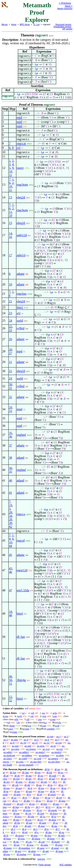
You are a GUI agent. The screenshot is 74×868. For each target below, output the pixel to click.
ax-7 (57, 740)
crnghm (51, 729)
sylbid (20, 328)
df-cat (29, 842)
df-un (39, 785)
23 (10, 313)
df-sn (53, 788)
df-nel (52, 779)
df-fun (16, 807)
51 (10, 684)
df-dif (27, 785)
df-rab (44, 782)
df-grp (18, 851)
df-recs (18, 817)
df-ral (64, 779)
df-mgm (7, 848)
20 (10, 350)
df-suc (56, 804)
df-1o (43, 817)
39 (10, 523)
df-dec (49, 832)
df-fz (6, 835)
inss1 (20, 307)
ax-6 (47, 740)
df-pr (64, 788)
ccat (44, 726)
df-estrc (59, 845)
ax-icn (60, 749)
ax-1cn (46, 749)
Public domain (44, 865)
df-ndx (61, 835)
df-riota (27, 810)
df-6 (47, 829)
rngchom (22, 185)
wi (23, 713)
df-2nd (41, 813)
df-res (50, 801)
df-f (38, 807)
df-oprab (53, 810)
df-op (17, 791)
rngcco (21, 514)
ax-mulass (44, 755)
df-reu (32, 782)
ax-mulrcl (57, 752)
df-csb (15, 785)
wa (43, 713)
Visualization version (62, 27)
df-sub (28, 826)
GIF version (67, 29)
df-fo (59, 807)
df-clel (16, 779)
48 (10, 615)
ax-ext (58, 743)
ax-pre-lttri (36, 762)
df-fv (15, 810)
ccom (53, 719)
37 (10, 445)
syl (18, 148)
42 (10, 527)
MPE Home (25, 25)
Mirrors (5, 25)
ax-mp (50, 736)
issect (20, 168)
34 (10, 516)
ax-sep (15, 746)
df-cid (42, 842)
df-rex (7, 782)
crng (27, 729)
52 (10, 700)
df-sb (17, 776)
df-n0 (25, 832)
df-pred (7, 804)
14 (10, 233)
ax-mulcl (40, 752)
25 (10, 330)
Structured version (63, 25)
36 (10, 437)
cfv (18, 722)
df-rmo (19, 782)
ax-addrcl (24, 752)
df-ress (21, 839)
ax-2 (66, 736)
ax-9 (12, 743)
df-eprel (52, 794)
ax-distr (60, 755)
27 (10, 353)
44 (10, 546)
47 (10, 590)
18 (10, 612)
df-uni (29, 791)
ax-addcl (8, 752)
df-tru (38, 772)
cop (55, 716)
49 (10, 677)
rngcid (21, 541)
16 (10, 237)
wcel (19, 716)
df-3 (13, 829)
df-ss (61, 785)
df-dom (52, 820)
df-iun (41, 791)
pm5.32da (23, 590)
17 (10, 255)
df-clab (53, 776)
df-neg (41, 826)
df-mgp (59, 851)
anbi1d (21, 255)
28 (10, 512)
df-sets (34, 835)
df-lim (44, 804)
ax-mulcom (9, 755)
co (45, 722)
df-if (30, 788)
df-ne (40, 779)
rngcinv (41, 859)
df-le (15, 826)
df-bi (47, 769)
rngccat (21, 143)
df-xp (48, 798)
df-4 (24, 829)
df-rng (7, 854)
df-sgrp (41, 848)
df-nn (54, 826)
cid (28, 719)
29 (10, 407)
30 (10, 384)
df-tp (6, 791)
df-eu (40, 776)
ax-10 (23, 743)
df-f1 (48, 807)
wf (9, 722)
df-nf (6, 776)
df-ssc (17, 845)
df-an (57, 769)
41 (10, 493)
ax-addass (27, 755)
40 (10, 480)
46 (10, 572)
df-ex (61, 772)
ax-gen (14, 740)
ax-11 (35, 743)
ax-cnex (15, 749)
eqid (19, 117)
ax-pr (53, 746)
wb (33, 713)
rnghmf (21, 435)
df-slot (48, 835)
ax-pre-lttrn (54, 762)
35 (10, 433)
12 (10, 697)
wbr (16, 719)
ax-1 (59, 736)
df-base (7, 839)
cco (29, 726)
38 (10, 458)
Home (14, 25)
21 (10, 301)
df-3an (21, 637)
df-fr (25, 798)
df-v (55, 782)
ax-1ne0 (23, 758)
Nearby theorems (65, 9)
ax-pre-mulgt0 (26, 765)
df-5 (35, 829)
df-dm (27, 801)
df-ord (20, 804)
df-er (54, 817)
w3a (55, 713)
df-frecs (54, 813)
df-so (14, 798)
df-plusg (36, 839)
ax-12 (47, 743)
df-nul (19, 788)
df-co (15, 801)
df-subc (44, 845)
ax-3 (6, 740)
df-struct (20, 835)
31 (10, 388)
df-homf (56, 842)
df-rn (38, 801)
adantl (20, 458)
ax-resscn (31, 749)
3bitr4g (21, 680)
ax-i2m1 (8, 758)
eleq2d (21, 197)
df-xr (55, 823)
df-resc (30, 845)
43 (10, 568)
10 (10, 171)
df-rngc (37, 854)
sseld (20, 321)
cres (40, 719)
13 (10, 197)
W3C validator (66, 865)
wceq (5, 716)
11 (10, 175)
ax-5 (36, 740)
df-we (36, 798)
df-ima (62, 801)
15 (10, 223)
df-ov (39, 810)
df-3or (13, 772)
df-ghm (32, 851)
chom (12, 726)
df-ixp (28, 820)
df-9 (13, 832)
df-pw (41, 788)
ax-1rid (37, 758)
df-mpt (17, 794)
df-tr (29, 794)
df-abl (46, 851)
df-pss (7, 788)
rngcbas (22, 294)
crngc (15, 732)
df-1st (28, 813)
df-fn (27, 807)
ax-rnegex (53, 758)
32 (10, 397)
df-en (40, 820)
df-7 (58, 829)
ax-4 (26, 740)
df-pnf (29, 823)
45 (10, 555)
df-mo (29, 776)
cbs (59, 722)
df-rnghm (22, 854)
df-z (37, 832)
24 (10, 321)
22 (10, 327)
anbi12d (22, 235)
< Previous (65, 3)
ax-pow (41, 746)
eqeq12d (22, 570)
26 (10, 339)
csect (10, 729)
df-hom (51, 839)
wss (44, 716)
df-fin (17, 823)
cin (32, 716)
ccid (57, 726)
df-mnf (43, 823)
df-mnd (55, 848)
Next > (69, 6)
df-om (16, 813)
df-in (50, 785)
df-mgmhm (24, 848)
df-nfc (29, 779)
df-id (39, 794)
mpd (19, 351)
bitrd (20, 614)
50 (10, 680)
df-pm (16, 820)
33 (10, 411)
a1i (19, 313)
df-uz (61, 832)
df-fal (49, 772)
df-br (52, 791)
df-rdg (31, 817)
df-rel (59, 798)
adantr (21, 274)
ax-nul (28, 746)
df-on (32, 804)
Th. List (36, 25)
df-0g (16, 842)
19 (10, 505)
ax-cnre (20, 762)
